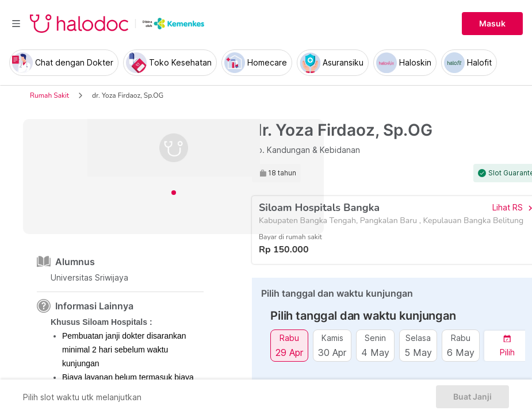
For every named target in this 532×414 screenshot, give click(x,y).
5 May (418, 352)
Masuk (492, 24)
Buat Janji (472, 397)
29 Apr (289, 352)
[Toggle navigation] (16, 24)
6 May (461, 352)
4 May (375, 352)
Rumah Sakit (49, 95)
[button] (507, 346)
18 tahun (282, 173)
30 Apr (332, 352)
